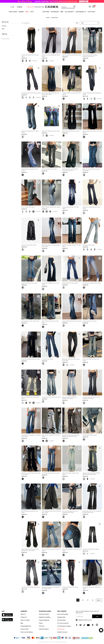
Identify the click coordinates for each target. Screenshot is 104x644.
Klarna (41, 623)
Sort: (77, 23)
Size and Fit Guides (63, 614)
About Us (23, 614)
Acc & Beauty (69, 12)
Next (99, 600)
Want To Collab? (25, 620)
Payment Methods (44, 620)
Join (97, 616)
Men (62, 12)
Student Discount (62, 632)
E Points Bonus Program (64, 626)
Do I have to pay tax (63, 623)
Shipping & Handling (45, 617)
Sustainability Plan (26, 626)
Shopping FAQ (61, 617)
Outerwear (55, 12)
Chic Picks (91, 12)
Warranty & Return (44, 614)
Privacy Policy (25, 629)
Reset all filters (6, 39)
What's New (13, 12)
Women (21, 12)
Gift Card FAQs (61, 620)
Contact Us (24, 617)
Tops (32, 12)
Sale (27, 12)
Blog (22, 623)
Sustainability (81, 12)
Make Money (61, 629)
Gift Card (41, 626)
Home (48, 18)
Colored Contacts (44, 629)
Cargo (38, 12)
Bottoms (46, 12)
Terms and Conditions (27, 632)
